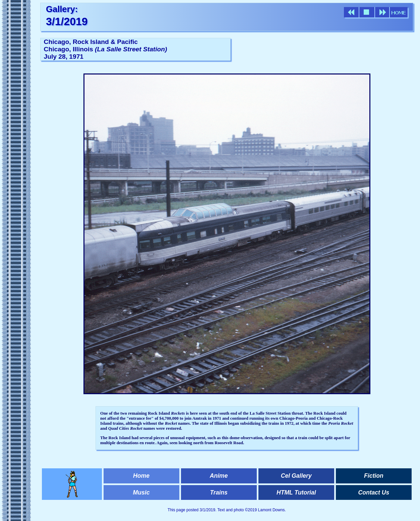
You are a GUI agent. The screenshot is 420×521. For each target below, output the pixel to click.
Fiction (374, 476)
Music (141, 492)
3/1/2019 (67, 21)
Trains (219, 492)
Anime (219, 476)
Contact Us (374, 492)
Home (141, 476)
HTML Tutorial (296, 492)
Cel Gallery (296, 476)
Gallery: (62, 9)
